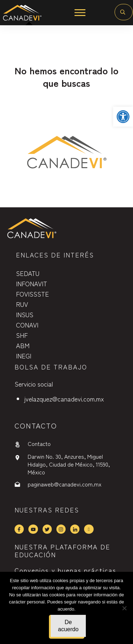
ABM (23, 345)
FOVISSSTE (32, 294)
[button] (123, 117)
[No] (124, 608)
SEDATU (28, 273)
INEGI (24, 356)
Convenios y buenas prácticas (65, 570)
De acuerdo (68, 626)
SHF (22, 335)
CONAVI (27, 325)
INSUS (25, 314)
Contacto (39, 443)
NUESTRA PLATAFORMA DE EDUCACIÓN (62, 550)
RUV (22, 304)
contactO (36, 425)
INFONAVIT (32, 283)
